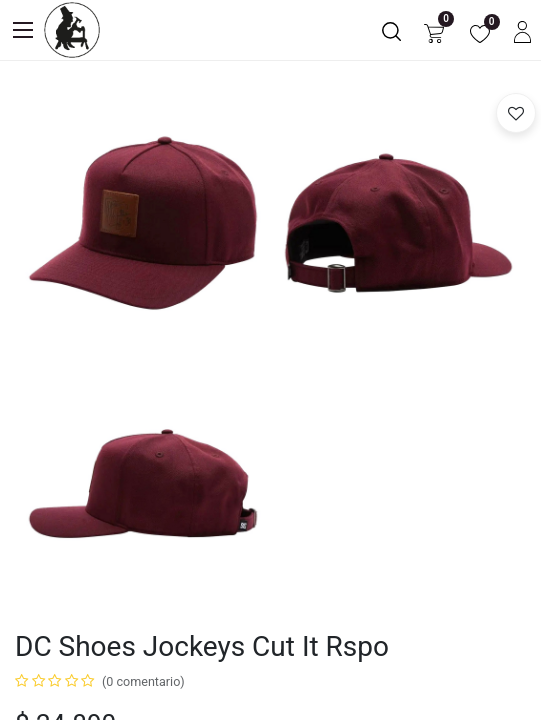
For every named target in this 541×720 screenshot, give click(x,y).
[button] (516, 113)
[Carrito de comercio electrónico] (434, 30)
